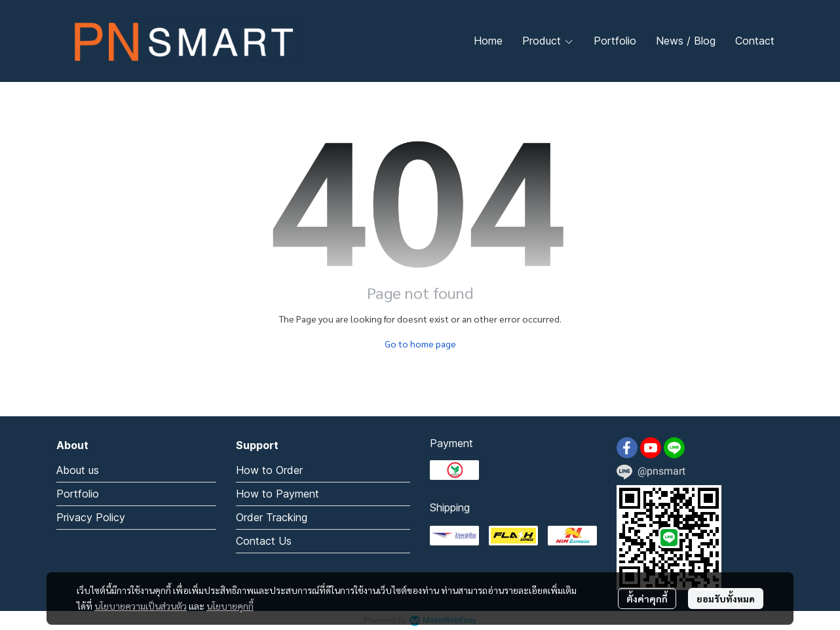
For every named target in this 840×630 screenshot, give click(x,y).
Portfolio (78, 494)
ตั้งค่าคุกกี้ (647, 599)
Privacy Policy (91, 517)
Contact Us (264, 541)
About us (78, 470)
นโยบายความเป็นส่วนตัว (141, 606)
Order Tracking (272, 517)
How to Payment (277, 494)
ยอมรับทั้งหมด (726, 599)
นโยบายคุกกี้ (230, 606)
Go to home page (420, 344)
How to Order (269, 470)
